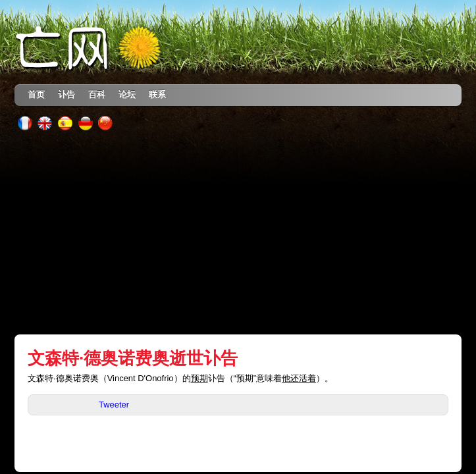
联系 (157, 94)
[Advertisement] (238, 232)
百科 (97, 94)
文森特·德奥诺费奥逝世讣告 (133, 358)
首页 (36, 94)
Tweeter (114, 405)
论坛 (127, 94)
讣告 (66, 94)
